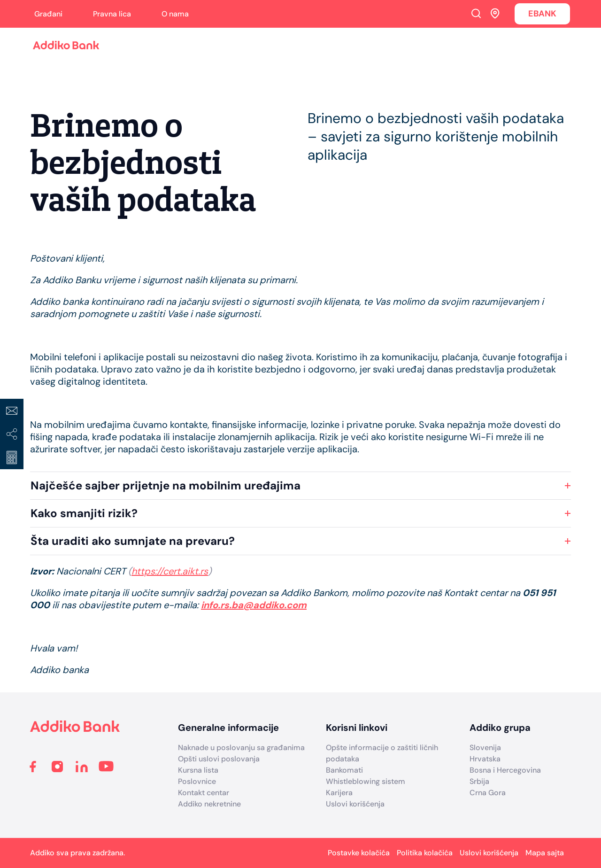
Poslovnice (197, 781)
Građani (48, 14)
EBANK (542, 14)
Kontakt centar (204, 793)
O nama (175, 14)
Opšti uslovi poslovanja (219, 759)
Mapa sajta (545, 853)
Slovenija (485, 748)
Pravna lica (112, 14)
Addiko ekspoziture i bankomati (495, 13)
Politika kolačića (425, 853)
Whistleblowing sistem (366, 781)
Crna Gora (488, 793)
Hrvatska (485, 759)
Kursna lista (198, 770)
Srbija (479, 781)
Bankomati (344, 770)
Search (476, 13)
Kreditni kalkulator (12, 457)
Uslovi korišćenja (355, 804)
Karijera (339, 793)
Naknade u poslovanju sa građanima (241, 748)
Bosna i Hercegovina (505, 770)
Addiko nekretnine (209, 804)
